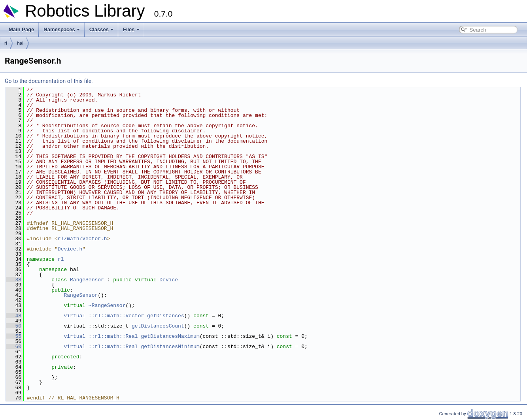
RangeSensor (87, 280)
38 (14, 280)
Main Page (21, 29)
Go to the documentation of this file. (49, 81)
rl (6, 43)
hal (20, 43)
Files (131, 29)
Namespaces (62, 29)
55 (14, 336)
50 (14, 326)
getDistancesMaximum (170, 336)
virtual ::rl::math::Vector (104, 316)
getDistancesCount (158, 326)
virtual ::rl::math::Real (101, 336)
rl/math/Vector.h (82, 239)
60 (14, 347)
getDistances (166, 316)
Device (169, 280)
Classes (101, 29)
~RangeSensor (107, 305)
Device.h (70, 249)
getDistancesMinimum (170, 347)
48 (14, 316)
